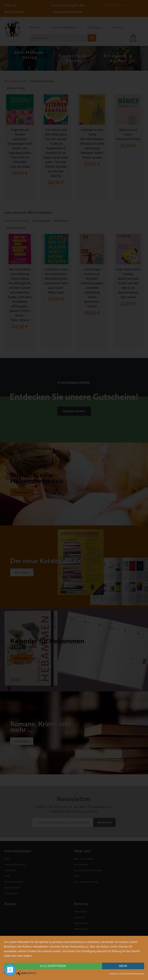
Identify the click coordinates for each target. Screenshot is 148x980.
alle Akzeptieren (53, 966)
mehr (123, 966)
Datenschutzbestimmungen (132, 974)
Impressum (114, 974)
